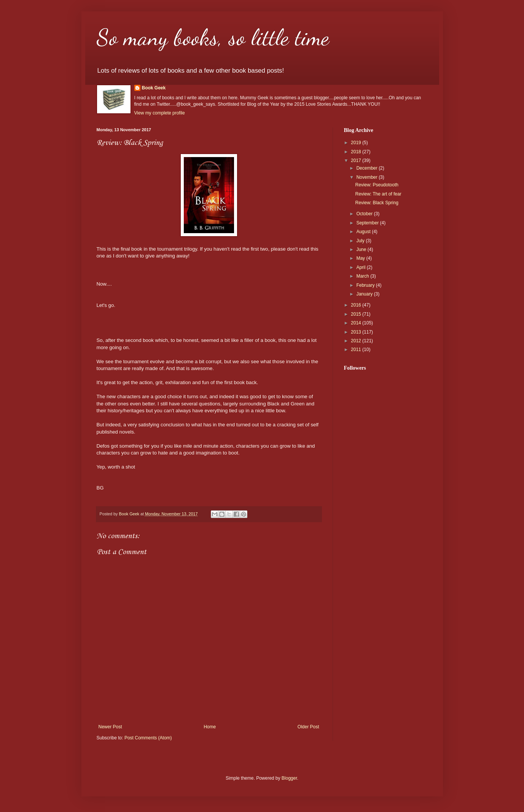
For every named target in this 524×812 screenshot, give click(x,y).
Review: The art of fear (378, 194)
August (364, 232)
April (361, 267)
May (361, 258)
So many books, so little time (213, 37)
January (365, 294)
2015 (357, 314)
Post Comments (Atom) (148, 738)
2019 (357, 143)
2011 (357, 350)
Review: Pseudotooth (377, 185)
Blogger (289, 778)
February (366, 285)
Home (210, 727)
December (367, 168)
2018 (357, 152)
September (368, 223)
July (361, 241)
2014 (357, 323)
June (362, 249)
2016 (357, 305)
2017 (357, 160)
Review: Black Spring (377, 203)
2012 (357, 341)
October (365, 214)
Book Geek (154, 88)
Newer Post (110, 727)
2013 (357, 332)
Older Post (308, 727)
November (367, 177)
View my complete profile (160, 113)
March (363, 276)
